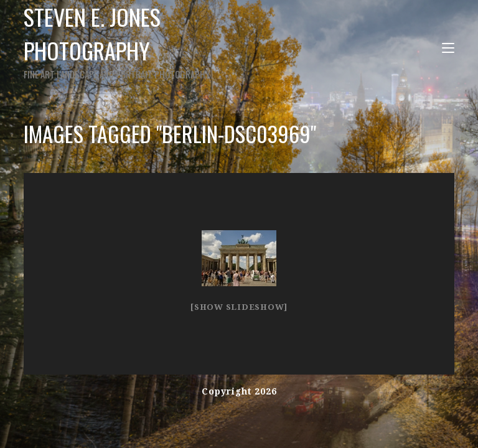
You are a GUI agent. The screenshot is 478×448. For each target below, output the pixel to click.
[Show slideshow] (239, 307)
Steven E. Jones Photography (149, 41)
